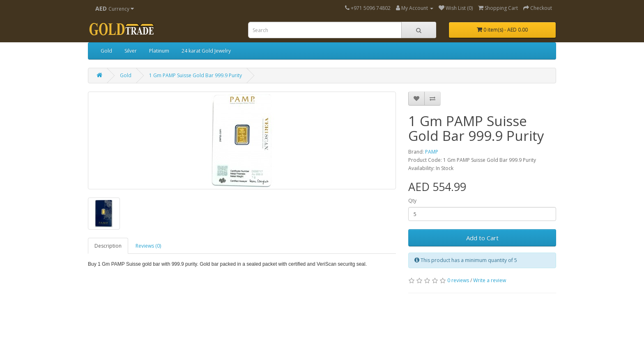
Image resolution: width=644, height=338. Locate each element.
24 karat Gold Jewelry (206, 51)
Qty (412, 201)
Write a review (490, 280)
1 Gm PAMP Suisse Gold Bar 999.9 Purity (195, 75)
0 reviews (458, 280)
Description (108, 246)
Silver (131, 51)
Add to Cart (482, 238)
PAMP (432, 152)
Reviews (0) (148, 246)
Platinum (159, 51)
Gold (106, 51)
